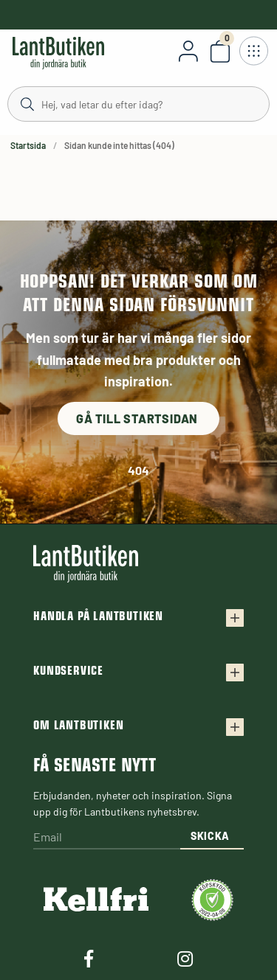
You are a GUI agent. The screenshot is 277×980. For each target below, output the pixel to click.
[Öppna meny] (253, 51)
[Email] (107, 838)
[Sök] (138, 103)
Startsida (28, 145)
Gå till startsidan (138, 418)
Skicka (210, 836)
